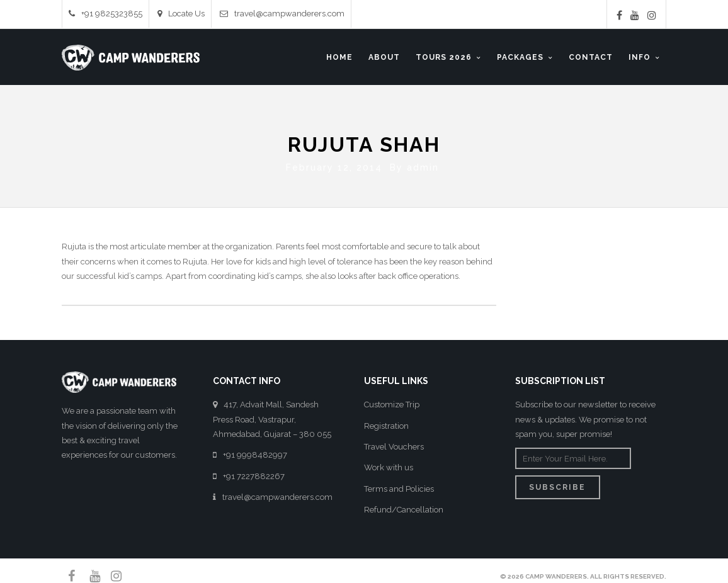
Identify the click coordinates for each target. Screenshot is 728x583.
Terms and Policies (399, 486)
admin (423, 165)
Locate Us (181, 14)
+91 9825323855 (105, 14)
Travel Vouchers (394, 444)
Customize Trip (392, 402)
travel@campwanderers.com (282, 14)
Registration (386, 423)
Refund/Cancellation (404, 507)
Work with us (389, 465)
